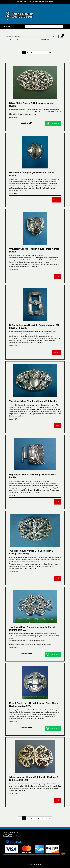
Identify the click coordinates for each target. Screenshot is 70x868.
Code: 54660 (13, 572)
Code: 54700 (13, 270)
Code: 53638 (13, 794)
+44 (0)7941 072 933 (24, 2)
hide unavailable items (15, 40)
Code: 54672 (13, 495)
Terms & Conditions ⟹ (10, 832)
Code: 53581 (13, 117)
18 (46, 52)
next (50, 52)
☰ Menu (7, 27)
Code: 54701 (13, 193)
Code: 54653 (13, 648)
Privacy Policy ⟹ (9, 834)
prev (20, 52)
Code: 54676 (13, 419)
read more (33, 114)
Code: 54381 (13, 722)
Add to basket (53, 124)
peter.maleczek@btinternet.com (43, 2)
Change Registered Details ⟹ (13, 836)
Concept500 (38, 864)
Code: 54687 (13, 346)
